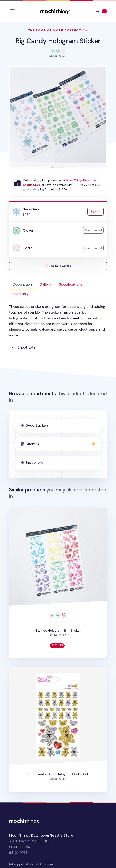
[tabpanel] (58, 327)
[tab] (53, 167)
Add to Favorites (58, 266)
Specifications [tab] (71, 284)
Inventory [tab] (21, 294)
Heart (27, 248)
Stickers (32, 444)
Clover (28, 230)
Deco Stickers (37, 425)
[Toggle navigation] (12, 11)
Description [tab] (22, 284)
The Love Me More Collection (58, 30)
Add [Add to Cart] (97, 211)
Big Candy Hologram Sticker (58, 41)
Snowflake (31, 209)
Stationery (34, 463)
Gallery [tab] (45, 284)
